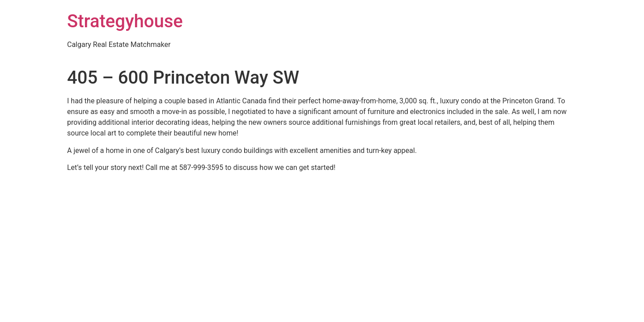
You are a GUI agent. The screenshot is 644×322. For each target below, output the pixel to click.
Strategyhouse (125, 21)
